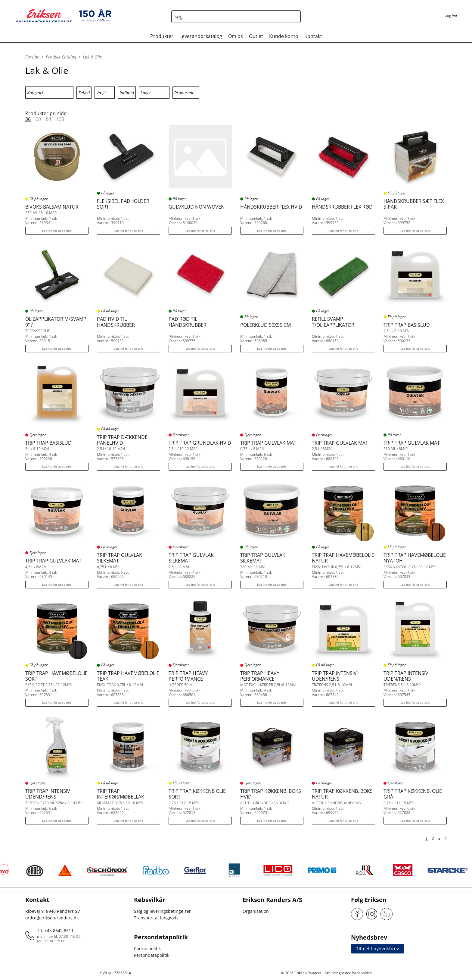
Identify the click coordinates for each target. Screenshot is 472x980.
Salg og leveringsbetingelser (162, 911)
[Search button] (294, 17)
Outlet (256, 36)
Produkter (162, 36)
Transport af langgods (156, 918)
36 (28, 119)
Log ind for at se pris (57, 231)
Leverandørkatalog (201, 36)
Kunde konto (284, 36)
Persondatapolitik (152, 955)
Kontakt (313, 36)
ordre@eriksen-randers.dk (52, 918)
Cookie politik (147, 948)
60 (38, 119)
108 (60, 119)
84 (48, 119)
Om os (236, 36)
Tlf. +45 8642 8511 (55, 930)
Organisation (256, 911)
